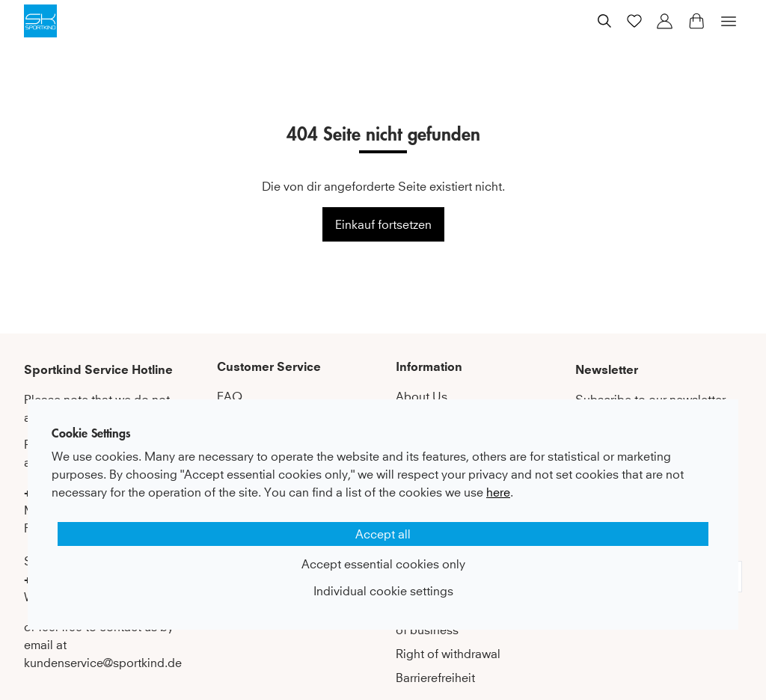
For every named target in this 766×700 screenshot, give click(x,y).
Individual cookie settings (383, 591)
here (498, 492)
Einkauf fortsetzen (383, 224)
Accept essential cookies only (383, 564)
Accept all (383, 534)
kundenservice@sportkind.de (103, 663)
